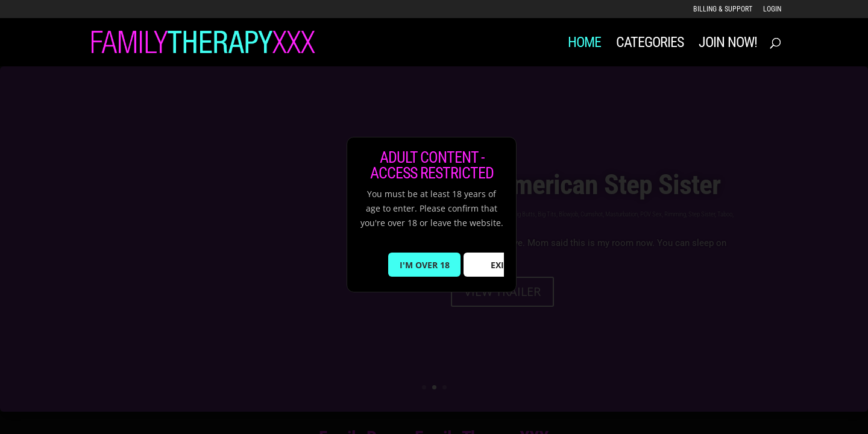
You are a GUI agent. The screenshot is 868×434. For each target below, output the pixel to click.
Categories (650, 44)
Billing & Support (723, 9)
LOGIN (772, 9)
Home (584, 44)
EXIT (500, 265)
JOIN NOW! (728, 44)
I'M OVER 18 (425, 265)
